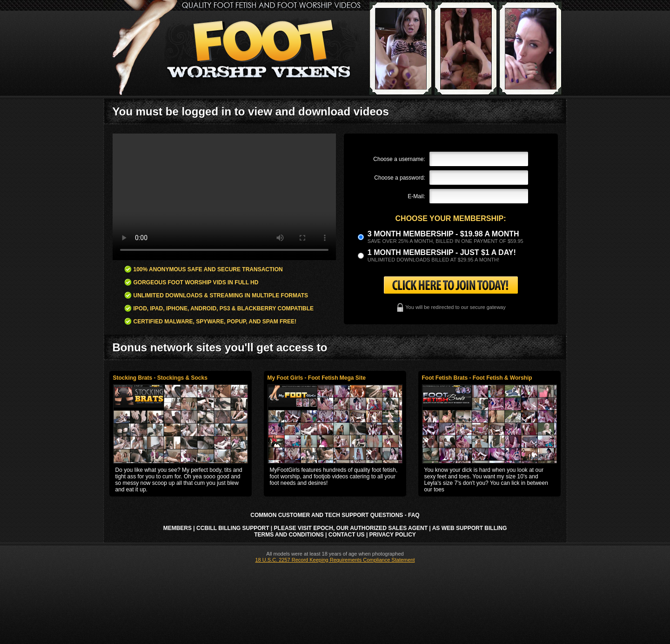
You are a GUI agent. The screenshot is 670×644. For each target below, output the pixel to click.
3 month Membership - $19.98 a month (443, 234)
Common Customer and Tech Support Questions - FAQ (335, 515)
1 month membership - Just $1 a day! (442, 252)
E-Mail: (416, 196)
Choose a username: (399, 159)
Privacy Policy (393, 535)
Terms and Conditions (289, 535)
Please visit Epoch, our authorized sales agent (351, 528)
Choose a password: (399, 178)
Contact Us (347, 535)
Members (178, 528)
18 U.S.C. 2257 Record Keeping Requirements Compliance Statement (335, 560)
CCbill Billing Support (233, 528)
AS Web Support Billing (470, 528)
